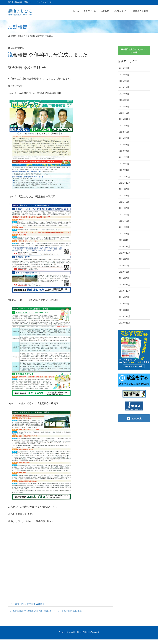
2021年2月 (124, 227)
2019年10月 (125, 291)
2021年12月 (125, 176)
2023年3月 (124, 138)
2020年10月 (125, 253)
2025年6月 (124, 75)
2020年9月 (124, 259)
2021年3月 (124, 221)
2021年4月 (124, 215)
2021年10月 (125, 183)
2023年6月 (124, 132)
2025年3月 (124, 81)
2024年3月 (124, 107)
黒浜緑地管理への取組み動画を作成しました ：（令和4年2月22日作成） (48, 611)
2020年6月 (124, 265)
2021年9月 (124, 189)
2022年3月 (124, 157)
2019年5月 (124, 297)
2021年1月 (124, 234)
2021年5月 (124, 208)
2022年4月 (124, 151)
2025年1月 (124, 94)
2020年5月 (124, 272)
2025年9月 (124, 68)
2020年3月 (124, 278)
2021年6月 (124, 202)
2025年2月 (124, 87)
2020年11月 (125, 246)
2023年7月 (124, 126)
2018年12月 (125, 316)
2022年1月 (124, 170)
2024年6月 (124, 100)
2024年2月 (124, 113)
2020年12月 (125, 240)
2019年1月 (124, 310)
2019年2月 (124, 304)
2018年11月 (125, 323)
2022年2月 (124, 164)
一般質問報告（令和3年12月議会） (30, 604)
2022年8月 (124, 145)
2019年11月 (125, 285)
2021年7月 (124, 196)
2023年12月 (125, 119)
